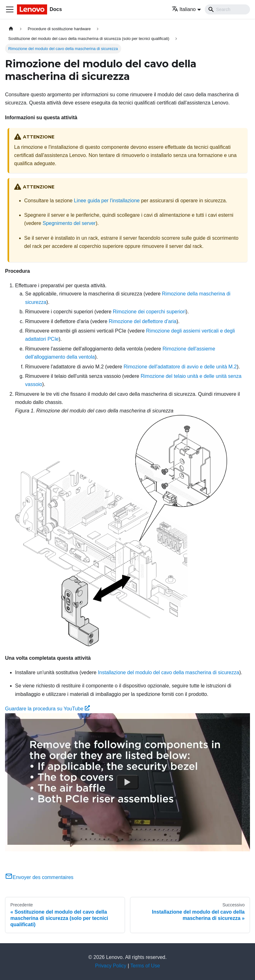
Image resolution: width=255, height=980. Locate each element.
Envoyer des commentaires (39, 877)
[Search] (227, 9)
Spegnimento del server (69, 223)
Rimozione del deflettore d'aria (143, 321)
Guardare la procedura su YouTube (47, 709)
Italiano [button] (184, 9)
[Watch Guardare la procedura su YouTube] (127, 782)
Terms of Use (145, 966)
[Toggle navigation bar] (10, 9)
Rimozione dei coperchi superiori (149, 312)
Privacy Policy (111, 966)
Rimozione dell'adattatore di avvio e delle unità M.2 (180, 367)
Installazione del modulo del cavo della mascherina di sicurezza (169, 672)
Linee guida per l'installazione (107, 201)
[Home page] (11, 29)
